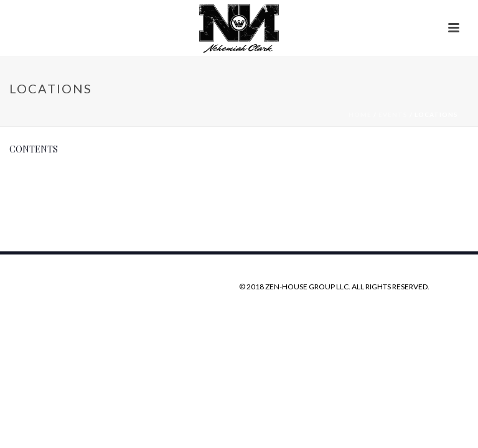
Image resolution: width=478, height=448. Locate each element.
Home (360, 114)
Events (393, 114)
